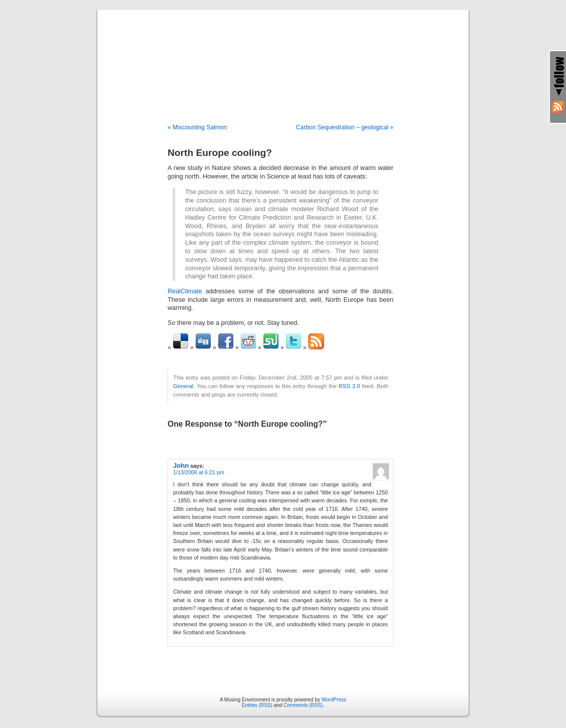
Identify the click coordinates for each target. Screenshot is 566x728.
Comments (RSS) (303, 705)
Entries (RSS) (257, 705)
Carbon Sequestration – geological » (345, 127)
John (181, 466)
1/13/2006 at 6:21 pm (199, 472)
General (183, 386)
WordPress (334, 700)
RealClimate (185, 291)
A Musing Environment (283, 56)
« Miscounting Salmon (197, 127)
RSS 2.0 (349, 386)
